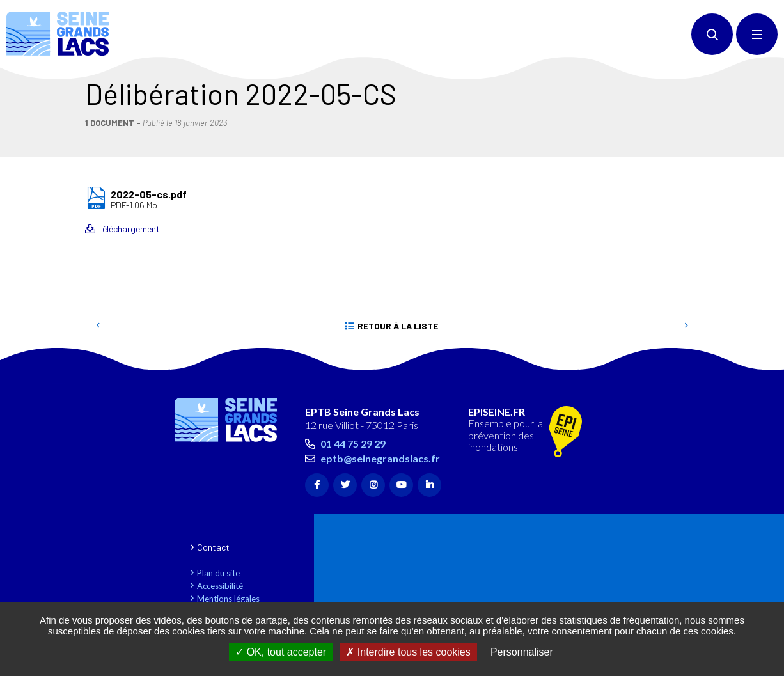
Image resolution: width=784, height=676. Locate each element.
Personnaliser (522, 652)
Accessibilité (220, 586)
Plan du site (218, 573)
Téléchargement (129, 229)
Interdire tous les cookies (408, 652)
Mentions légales (228, 599)
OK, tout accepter (281, 652)
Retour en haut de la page (752, 364)
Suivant (686, 326)
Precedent (98, 326)
